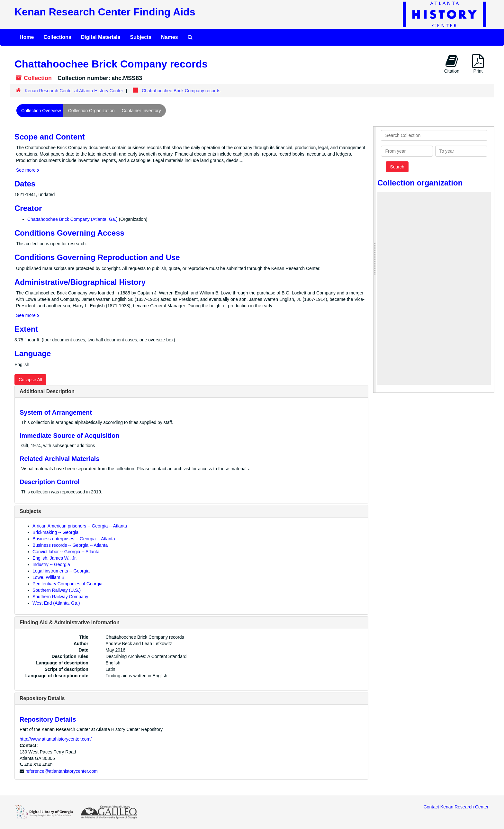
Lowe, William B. (49, 577)
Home (27, 37)
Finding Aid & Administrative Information (70, 622)
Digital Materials (101, 37)
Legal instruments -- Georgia (61, 571)
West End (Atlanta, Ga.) (56, 603)
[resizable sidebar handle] (375, 260)
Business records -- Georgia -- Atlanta (70, 545)
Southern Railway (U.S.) (57, 590)
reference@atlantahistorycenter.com (62, 771)
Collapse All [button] (30, 380)
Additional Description (47, 391)
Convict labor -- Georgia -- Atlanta (66, 552)
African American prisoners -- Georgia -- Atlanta (80, 526)
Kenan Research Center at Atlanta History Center (74, 91)
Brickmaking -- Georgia (55, 532)
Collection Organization (91, 111)
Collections (57, 37)
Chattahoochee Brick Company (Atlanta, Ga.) (72, 219)
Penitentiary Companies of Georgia (67, 584)
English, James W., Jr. (55, 558)
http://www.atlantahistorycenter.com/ (56, 739)
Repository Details (42, 698)
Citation (452, 64)
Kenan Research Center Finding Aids (105, 12)
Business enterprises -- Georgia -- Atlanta (74, 539)
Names (169, 37)
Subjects (141, 37)
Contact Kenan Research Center (456, 807)
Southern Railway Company (60, 597)
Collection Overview (41, 111)
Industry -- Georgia (51, 564)
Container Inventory (141, 111)
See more (28, 170)
